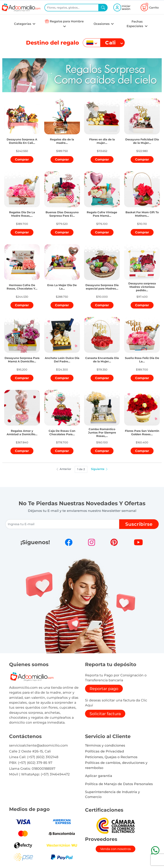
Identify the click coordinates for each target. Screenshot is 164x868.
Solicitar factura (105, 714)
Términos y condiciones (105, 745)
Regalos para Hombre (67, 21)
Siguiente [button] (100, 469)
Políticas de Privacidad (104, 751)
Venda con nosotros (116, 849)
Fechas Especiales (135, 24)
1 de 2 (81, 469)
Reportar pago (104, 689)
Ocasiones (102, 24)
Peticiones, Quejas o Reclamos (111, 757)
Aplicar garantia (99, 776)
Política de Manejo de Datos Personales (119, 784)
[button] (22, 139)
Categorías (23, 24)
